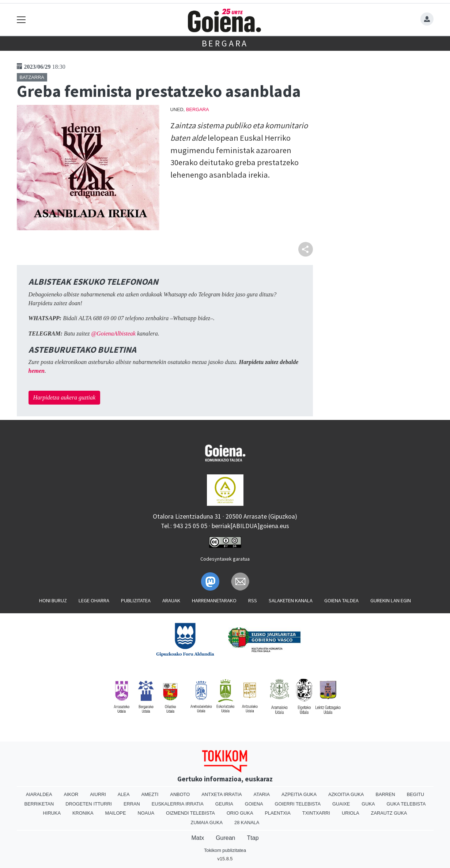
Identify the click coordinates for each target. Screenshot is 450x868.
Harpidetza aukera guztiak (65, 397)
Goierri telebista (298, 804)
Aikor (71, 794)
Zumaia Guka (207, 822)
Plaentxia (277, 813)
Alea (124, 794)
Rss (253, 600)
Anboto (180, 794)
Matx (198, 838)
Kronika (83, 813)
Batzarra (32, 77)
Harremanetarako (214, 600)
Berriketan (39, 804)
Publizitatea (136, 600)
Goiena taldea (341, 600)
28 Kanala (247, 822)
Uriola (351, 813)
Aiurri (98, 794)
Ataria (262, 794)
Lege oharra (94, 600)
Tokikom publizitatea (225, 850)
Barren (385, 794)
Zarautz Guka (389, 813)
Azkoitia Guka (346, 794)
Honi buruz (53, 600)
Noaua (146, 813)
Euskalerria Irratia (178, 804)
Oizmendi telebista (190, 813)
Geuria (224, 804)
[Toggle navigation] (21, 20)
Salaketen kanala (291, 600)
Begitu (416, 794)
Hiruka (52, 813)
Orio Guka (240, 813)
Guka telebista (406, 804)
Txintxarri (316, 813)
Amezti (150, 794)
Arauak (171, 600)
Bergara (225, 43)
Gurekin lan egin (391, 600)
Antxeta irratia (222, 794)
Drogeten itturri (89, 804)
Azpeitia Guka (299, 794)
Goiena (254, 804)
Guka (368, 804)
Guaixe (341, 804)
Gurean (225, 838)
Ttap (253, 838)
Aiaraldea (39, 794)
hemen (37, 371)
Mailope (116, 813)
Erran (132, 804)
